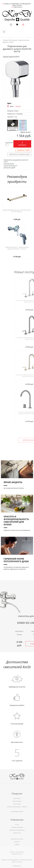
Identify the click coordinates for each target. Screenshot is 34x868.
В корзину (22, 144)
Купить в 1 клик (23, 150)
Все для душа (13, 40)
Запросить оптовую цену (19, 154)
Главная (5, 40)
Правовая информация (17, 843)
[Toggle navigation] (4, 32)
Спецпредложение (17, 817)
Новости (17, 851)
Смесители (17, 812)
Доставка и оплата (17, 848)
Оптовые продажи (17, 841)
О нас (17, 838)
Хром (12, 106)
